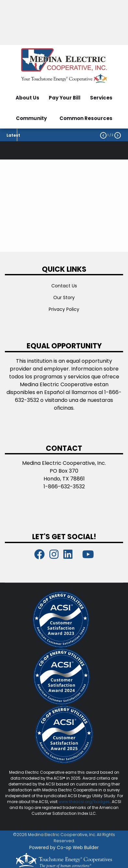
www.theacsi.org (75, 802)
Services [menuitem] (101, 98)
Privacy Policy (64, 309)
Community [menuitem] (31, 118)
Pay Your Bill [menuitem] (65, 98)
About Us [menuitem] (27, 98)
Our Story (64, 297)
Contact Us (64, 286)
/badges (101, 802)
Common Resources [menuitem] (86, 118)
